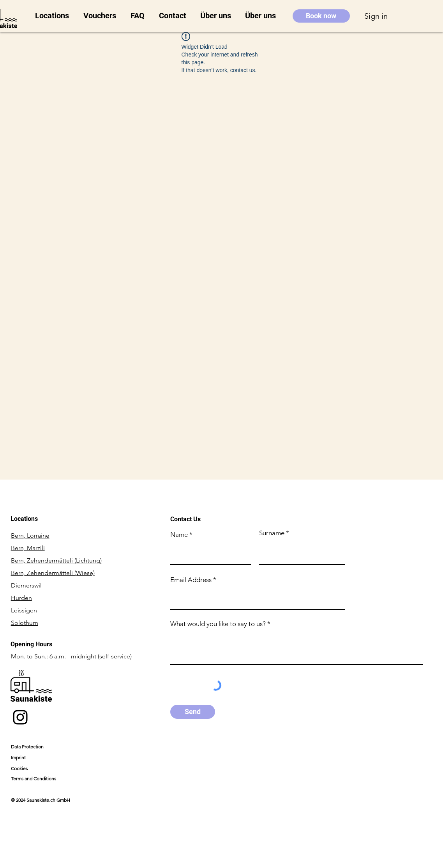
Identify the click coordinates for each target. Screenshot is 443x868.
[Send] (193, 712)
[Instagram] (20, 717)
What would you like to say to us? (218, 624)
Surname (272, 533)
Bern (30, 535)
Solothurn (25, 623)
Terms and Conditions (34, 779)
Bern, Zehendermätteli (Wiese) (53, 573)
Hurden (21, 598)
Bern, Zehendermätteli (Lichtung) (56, 560)
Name (179, 535)
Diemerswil (26, 585)
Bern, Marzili (28, 548)
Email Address (191, 580)
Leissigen (24, 610)
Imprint (18, 758)
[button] (53, 16)
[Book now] (321, 16)
